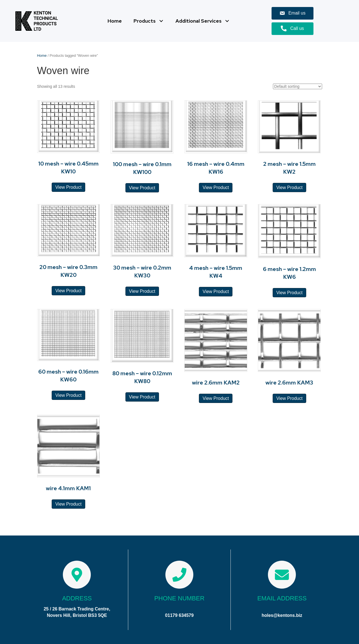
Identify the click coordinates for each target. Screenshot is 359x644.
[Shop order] (298, 86)
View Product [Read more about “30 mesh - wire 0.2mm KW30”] (142, 291)
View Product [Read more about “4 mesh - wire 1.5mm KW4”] (216, 292)
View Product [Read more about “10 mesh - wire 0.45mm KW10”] (68, 187)
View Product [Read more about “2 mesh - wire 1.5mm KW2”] (289, 187)
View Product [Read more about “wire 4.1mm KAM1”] (68, 504)
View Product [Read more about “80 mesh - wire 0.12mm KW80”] (142, 397)
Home (42, 56)
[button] (161, 21)
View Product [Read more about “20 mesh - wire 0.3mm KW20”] (68, 291)
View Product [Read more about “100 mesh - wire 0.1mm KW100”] (142, 188)
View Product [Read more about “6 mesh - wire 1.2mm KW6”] (289, 293)
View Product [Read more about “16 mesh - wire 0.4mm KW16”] (216, 187)
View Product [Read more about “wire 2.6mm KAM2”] (216, 398)
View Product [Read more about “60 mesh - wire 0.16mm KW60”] (68, 395)
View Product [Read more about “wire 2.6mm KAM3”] (289, 398)
